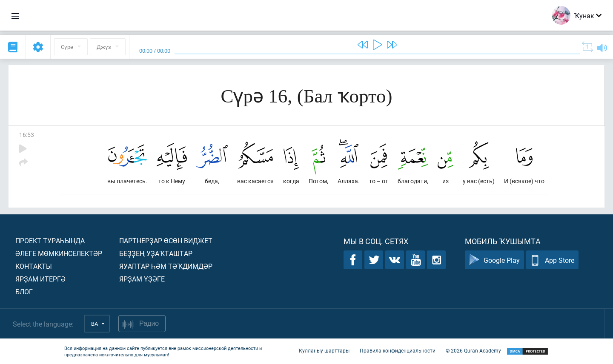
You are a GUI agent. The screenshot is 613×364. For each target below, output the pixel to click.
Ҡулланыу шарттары (324, 350)
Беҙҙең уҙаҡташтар (156, 253)
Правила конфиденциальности (398, 350)
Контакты (34, 266)
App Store (552, 260)
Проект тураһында (50, 240)
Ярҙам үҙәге (142, 279)
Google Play (494, 260)
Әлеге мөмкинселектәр (59, 253)
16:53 (27, 135)
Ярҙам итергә (40, 279)
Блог (24, 291)
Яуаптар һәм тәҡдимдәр (166, 266)
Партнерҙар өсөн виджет (166, 240)
